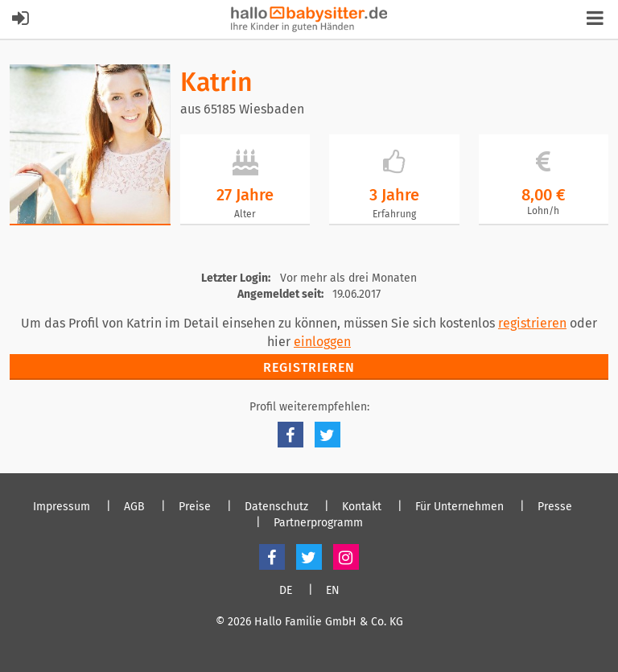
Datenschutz (276, 507)
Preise (195, 507)
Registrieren (309, 367)
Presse (555, 507)
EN (333, 591)
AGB (134, 507)
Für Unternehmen (459, 507)
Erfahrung (394, 214)
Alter (245, 214)
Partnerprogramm (318, 523)
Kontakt (362, 507)
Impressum (62, 507)
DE (286, 591)
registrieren (532, 323)
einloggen (322, 342)
